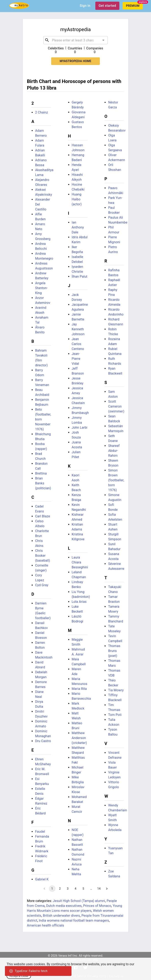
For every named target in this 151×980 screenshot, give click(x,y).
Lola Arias (79, 602)
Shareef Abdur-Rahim (114, 451)
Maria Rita (79, 689)
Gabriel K (42, 879)
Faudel (40, 832)
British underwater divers (61, 916)
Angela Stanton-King (41, 288)
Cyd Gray (42, 585)
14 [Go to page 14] (99, 889)
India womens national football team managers (74, 920)
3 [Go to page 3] (68, 889)
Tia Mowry (116, 690)
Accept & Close (19, 976)
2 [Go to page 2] (60, 889)
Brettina (41, 473)
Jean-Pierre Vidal (76, 359)
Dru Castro (43, 741)
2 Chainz (42, 112)
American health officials (46, 925)
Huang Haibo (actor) (77, 199)
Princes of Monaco (97, 906)
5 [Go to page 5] (83, 889)
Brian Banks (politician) (43, 483)
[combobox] (75, 40)
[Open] (103, 40)
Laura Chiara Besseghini (80, 562)
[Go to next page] (107, 889)
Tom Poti (115, 715)
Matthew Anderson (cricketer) (79, 738)
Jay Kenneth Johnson (78, 329)
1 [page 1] (52, 889)
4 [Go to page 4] (76, 889)
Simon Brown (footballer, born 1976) (116, 480)
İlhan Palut (80, 277)
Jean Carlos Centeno (78, 344)
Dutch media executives (64, 906)
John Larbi (80, 428)
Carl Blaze (43, 516)
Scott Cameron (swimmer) (116, 406)
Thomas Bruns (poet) (114, 651)
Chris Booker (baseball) (43, 556)
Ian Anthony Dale (78, 227)
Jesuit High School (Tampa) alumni (79, 901)
